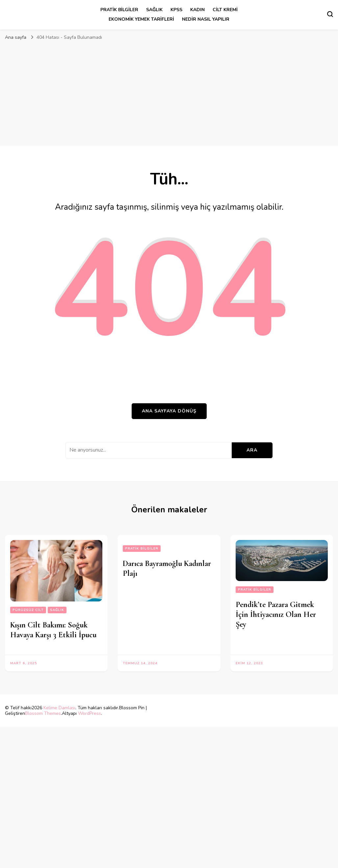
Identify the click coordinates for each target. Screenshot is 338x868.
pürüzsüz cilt (28, 610)
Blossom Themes (43, 713)
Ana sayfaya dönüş (169, 411)
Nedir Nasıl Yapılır (206, 19)
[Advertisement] (169, 93)
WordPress (90, 713)
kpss (176, 10)
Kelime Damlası (59, 708)
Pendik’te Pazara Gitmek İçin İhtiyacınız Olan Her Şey (276, 614)
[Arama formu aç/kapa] (330, 14)
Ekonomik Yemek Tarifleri (141, 19)
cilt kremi (225, 10)
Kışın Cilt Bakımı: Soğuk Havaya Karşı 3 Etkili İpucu (53, 630)
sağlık (154, 10)
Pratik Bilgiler (119, 10)
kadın (197, 10)
